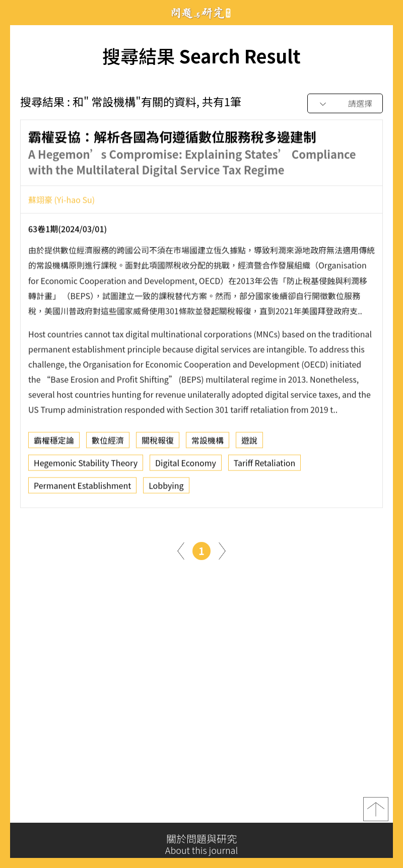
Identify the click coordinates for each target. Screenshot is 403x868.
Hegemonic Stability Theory (86, 466)
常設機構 (208, 443)
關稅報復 (158, 443)
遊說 (249, 443)
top (376, 813)
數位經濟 (108, 443)
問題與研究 (201, 13)
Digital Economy (186, 466)
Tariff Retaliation (264, 466)
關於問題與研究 (201, 844)
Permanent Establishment (82, 489)
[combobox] (345, 104)
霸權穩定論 (54, 443)
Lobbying (166, 489)
